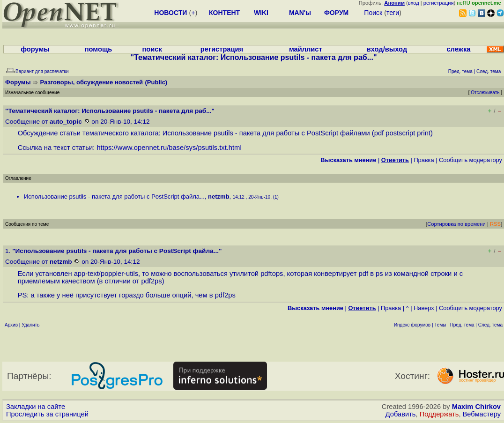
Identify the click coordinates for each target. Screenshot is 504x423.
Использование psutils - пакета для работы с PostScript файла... (114, 197)
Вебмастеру (482, 414)
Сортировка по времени (456, 224)
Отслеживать (485, 93)
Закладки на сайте (36, 407)
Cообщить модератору (471, 160)
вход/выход (387, 49)
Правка (424, 160)
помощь (99, 49)
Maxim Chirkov (476, 407)
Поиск (373, 13)
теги (393, 13)
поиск (152, 49)
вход (414, 3)
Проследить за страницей (47, 414)
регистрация (439, 3)
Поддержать (439, 414)
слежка (458, 49)
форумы (35, 49)
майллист (306, 49)
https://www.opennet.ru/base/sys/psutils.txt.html (169, 148)
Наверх (424, 308)
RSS (495, 224)
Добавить (401, 414)
